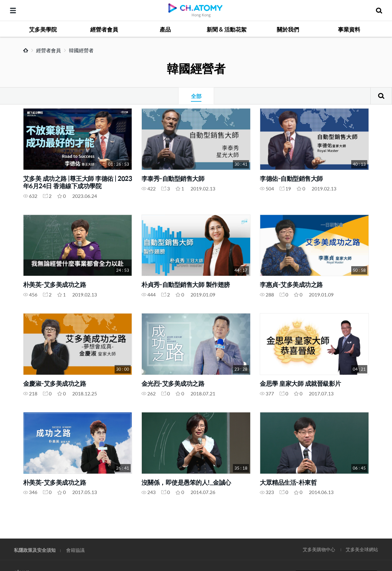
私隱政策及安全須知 (35, 550)
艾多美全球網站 (362, 549)
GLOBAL (378, 511)
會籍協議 (75, 550)
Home (26, 50)
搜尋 (381, 96)
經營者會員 (48, 50)
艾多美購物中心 (319, 549)
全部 (196, 96)
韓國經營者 (81, 50)
